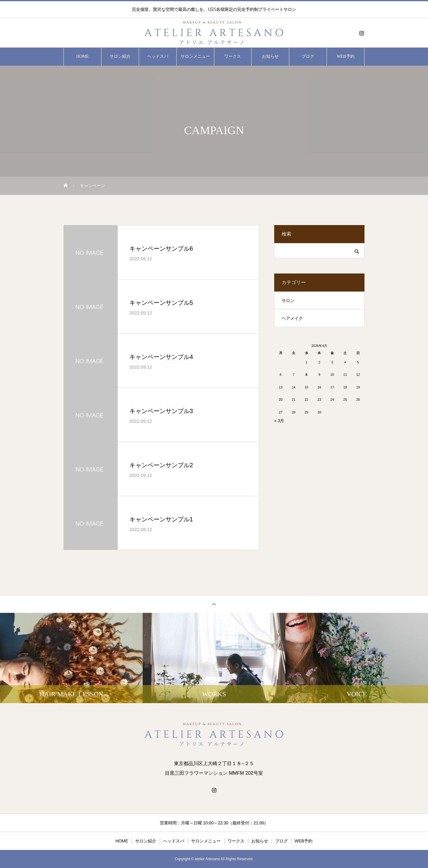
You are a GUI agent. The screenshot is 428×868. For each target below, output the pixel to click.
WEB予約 (346, 56)
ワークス (233, 56)
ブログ (308, 56)
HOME (82, 56)
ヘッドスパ (158, 56)
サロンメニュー (195, 56)
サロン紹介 (120, 56)
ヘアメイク (292, 318)
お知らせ (270, 56)
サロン (288, 301)
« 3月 (279, 421)
